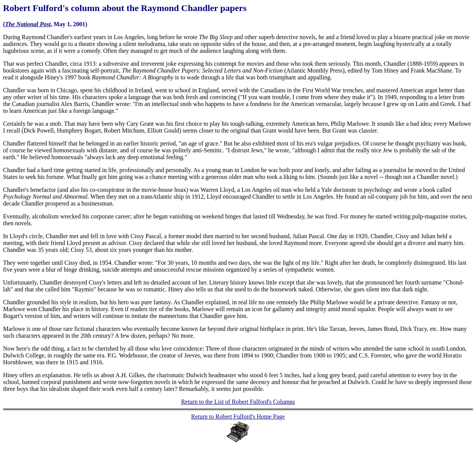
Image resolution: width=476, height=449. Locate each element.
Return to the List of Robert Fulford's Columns (238, 402)
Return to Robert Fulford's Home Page (238, 417)
